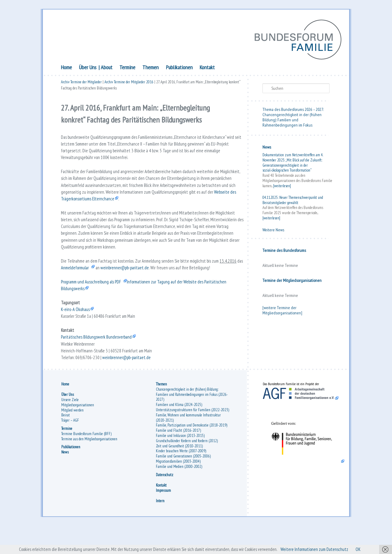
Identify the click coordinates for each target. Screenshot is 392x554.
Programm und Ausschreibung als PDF (94, 299)
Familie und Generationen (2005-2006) (183, 483)
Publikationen (179, 68)
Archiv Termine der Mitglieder (81, 83)
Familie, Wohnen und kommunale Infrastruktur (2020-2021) (188, 444)
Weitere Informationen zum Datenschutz (319, 549)
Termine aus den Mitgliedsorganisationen (89, 466)
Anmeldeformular (101, 283)
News (267, 148)
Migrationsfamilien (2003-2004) (178, 488)
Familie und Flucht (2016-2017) (178, 457)
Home (66, 68)
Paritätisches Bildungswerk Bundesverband (98, 359)
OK (365, 549)
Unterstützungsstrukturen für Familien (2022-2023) (192, 436)
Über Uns (88, 68)
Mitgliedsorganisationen (78, 432)
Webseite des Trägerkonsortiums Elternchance (120, 207)
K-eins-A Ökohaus (76, 329)
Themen (151, 68)
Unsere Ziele (70, 426)
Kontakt (207, 68)
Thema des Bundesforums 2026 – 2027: (293, 110)
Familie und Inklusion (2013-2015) (180, 462)
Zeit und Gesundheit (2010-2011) (179, 472)
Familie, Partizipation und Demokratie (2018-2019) (192, 452)
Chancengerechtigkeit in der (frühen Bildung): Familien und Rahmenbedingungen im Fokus (292, 121)
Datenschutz (165, 501)
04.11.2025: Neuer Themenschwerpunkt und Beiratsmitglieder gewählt (293, 201)
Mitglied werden (72, 437)
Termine (127, 68)
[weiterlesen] (282, 187)
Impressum (163, 517)
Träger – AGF (70, 447)
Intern (160, 527)
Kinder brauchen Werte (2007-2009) (181, 478)
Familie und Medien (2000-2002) (179, 493)
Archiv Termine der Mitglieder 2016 (129, 83)
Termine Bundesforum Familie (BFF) (86, 460)
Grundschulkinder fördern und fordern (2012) (187, 467)
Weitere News (273, 231)
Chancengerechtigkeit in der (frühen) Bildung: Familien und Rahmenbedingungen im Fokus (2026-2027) (192, 421)
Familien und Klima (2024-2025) (179, 431)
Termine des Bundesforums (284, 251)
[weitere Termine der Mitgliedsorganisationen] (282, 311)
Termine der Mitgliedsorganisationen (292, 281)
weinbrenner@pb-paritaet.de (154, 283)
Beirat (66, 442)
